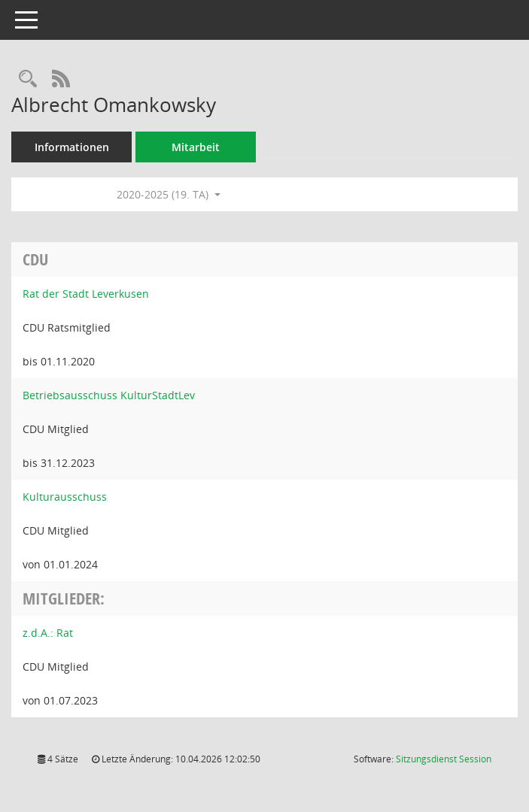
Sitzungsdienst (444, 759)
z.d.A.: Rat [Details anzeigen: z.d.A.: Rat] (48, 633)
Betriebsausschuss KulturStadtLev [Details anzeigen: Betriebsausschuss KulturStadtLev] (109, 395)
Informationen (72, 147)
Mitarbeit (196, 147)
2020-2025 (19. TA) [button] (169, 194)
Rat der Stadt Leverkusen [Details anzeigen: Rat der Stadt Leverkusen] (86, 294)
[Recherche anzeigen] (28, 79)
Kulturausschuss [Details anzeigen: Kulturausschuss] (65, 497)
